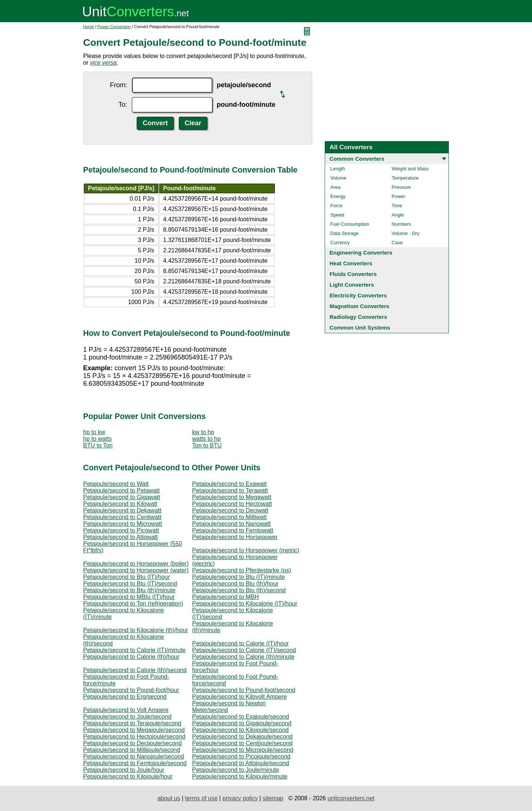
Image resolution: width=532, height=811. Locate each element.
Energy (338, 196)
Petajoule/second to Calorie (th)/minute (243, 657)
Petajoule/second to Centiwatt (122, 517)
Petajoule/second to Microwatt (122, 524)
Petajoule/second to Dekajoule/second (242, 737)
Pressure (401, 187)
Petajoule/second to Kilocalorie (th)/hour (136, 630)
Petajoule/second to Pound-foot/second (244, 690)
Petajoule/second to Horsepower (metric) (246, 550)
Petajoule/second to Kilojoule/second (241, 730)
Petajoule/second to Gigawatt (122, 497)
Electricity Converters (358, 295)
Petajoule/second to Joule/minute (236, 770)
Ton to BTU (207, 445)
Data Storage (345, 233)
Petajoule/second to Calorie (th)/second (135, 670)
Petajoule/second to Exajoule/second (241, 717)
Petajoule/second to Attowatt (120, 537)
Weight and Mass (410, 169)
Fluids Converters (353, 274)
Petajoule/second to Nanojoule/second (134, 757)
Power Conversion (114, 27)
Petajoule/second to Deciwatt (230, 510)
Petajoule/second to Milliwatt (229, 517)
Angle (398, 215)
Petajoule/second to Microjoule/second (243, 750)
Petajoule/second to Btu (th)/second (239, 590)
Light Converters (352, 285)
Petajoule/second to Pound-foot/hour (131, 690)
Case (397, 243)
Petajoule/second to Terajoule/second (132, 723)
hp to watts (97, 439)
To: (123, 105)
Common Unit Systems (360, 328)
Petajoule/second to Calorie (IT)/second (244, 650)
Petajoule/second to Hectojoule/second (134, 737)
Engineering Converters (361, 253)
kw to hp (203, 432)
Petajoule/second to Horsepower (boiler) (136, 564)
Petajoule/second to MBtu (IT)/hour (129, 597)
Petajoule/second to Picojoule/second (241, 757)
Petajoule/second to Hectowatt (232, 504)
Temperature (405, 178)
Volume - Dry (405, 233)
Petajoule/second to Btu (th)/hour (235, 584)
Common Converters (357, 159)
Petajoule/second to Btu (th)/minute (129, 590)
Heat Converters (351, 263)
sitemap (273, 798)
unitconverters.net (351, 798)
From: (119, 85)
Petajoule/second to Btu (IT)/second (130, 584)
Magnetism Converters (359, 306)
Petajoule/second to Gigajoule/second (242, 723)
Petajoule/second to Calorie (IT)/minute (134, 650)
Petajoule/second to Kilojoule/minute (240, 776)
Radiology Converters (358, 317)
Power (398, 196)
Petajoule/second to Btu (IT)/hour (127, 577)
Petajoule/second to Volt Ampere (126, 710)
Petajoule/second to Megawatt (232, 497)
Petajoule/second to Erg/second (125, 697)
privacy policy (240, 798)
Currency (340, 243)
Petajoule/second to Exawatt (229, 484)
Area (335, 187)
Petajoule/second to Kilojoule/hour (128, 776)
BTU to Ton (98, 445)
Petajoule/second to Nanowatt (231, 524)
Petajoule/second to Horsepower (235, 537)
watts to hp (206, 439)
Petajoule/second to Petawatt (121, 490)
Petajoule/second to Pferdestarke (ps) (242, 570)
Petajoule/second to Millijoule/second (132, 750)
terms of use (201, 798)
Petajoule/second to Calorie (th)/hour (131, 657)
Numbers (401, 224)
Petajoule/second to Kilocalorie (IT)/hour (245, 604)
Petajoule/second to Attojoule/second (241, 763)
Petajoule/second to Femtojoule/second (135, 763)
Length (338, 169)
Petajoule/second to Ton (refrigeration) (133, 604)
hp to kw (94, 432)
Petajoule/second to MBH (226, 597)
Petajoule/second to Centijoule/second (242, 743)
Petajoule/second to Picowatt (121, 530)
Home (88, 27)
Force (336, 206)
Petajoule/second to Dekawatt (122, 510)
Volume (338, 178)
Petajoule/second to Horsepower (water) (136, 570)
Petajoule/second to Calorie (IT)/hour (240, 643)
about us (169, 798)
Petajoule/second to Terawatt (230, 490)
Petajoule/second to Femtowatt (233, 530)
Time (397, 206)
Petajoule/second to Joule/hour (124, 770)
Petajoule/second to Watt (116, 484)
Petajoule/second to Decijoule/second (132, 743)
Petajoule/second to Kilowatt (120, 504)
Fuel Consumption (350, 224)
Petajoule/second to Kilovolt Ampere (239, 697)
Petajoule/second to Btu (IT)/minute (238, 577)
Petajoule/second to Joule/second (127, 717)
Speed (337, 215)
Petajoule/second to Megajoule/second (134, 730)
